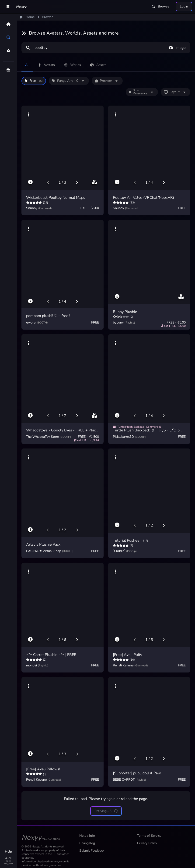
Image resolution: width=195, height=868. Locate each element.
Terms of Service (149, 836)
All (27, 65)
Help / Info (87, 836)
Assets (98, 65)
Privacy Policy (147, 843)
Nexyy (21, 7)
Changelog (87, 843)
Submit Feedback (92, 851)
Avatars (47, 65)
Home (27, 17)
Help (8, 852)
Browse (160, 6)
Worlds (73, 65)
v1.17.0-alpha (9, 859)
